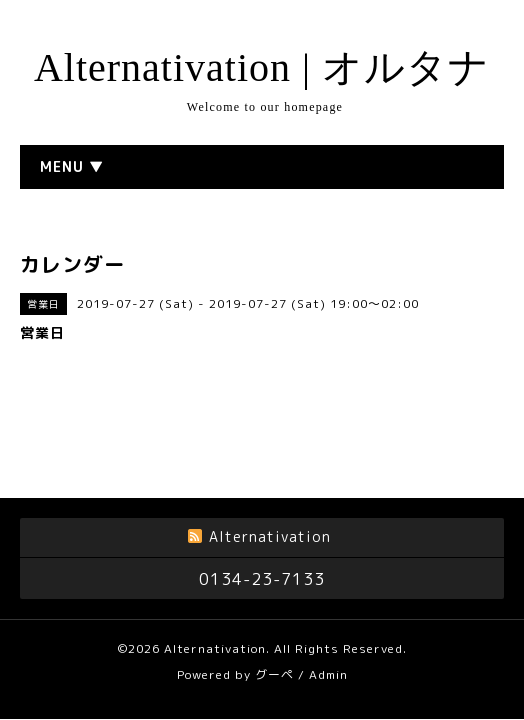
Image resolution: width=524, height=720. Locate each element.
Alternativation (215, 640)
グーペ (274, 666)
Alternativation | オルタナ (262, 67)
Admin (328, 666)
